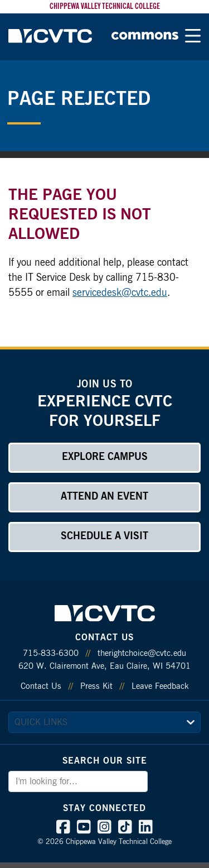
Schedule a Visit (104, 536)
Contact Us (41, 686)
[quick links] (104, 722)
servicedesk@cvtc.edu (120, 293)
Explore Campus (105, 457)
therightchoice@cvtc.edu (142, 653)
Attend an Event (104, 497)
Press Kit (96, 686)
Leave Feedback (160, 686)
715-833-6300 (51, 653)
